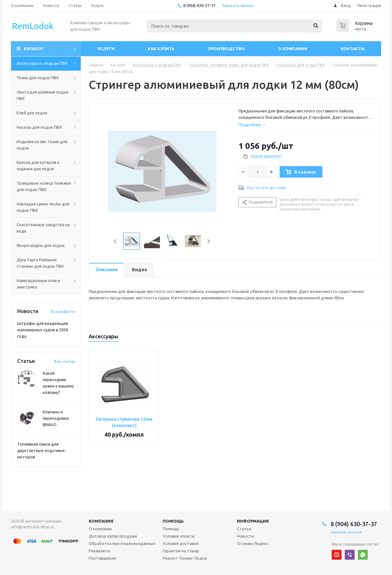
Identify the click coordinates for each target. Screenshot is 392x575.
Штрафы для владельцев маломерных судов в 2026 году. (43, 330)
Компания (101, 521)
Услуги (106, 49)
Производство (226, 49)
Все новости (63, 312)
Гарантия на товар (181, 551)
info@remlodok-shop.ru (33, 527)
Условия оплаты (179, 536)
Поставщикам (102, 558)
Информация (253, 521)
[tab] (252, 125)
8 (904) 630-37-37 (199, 5)
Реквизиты (100, 551)
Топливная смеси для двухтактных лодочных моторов (41, 450)
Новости (245, 536)
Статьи (244, 529)
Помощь (173, 521)
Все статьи (64, 361)
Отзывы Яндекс (253, 543)
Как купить (161, 49)
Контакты (353, 49)
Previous (115, 241)
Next (209, 241)
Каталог (34, 49)
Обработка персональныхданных (122, 543)
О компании (293, 49)
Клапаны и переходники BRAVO (56, 418)
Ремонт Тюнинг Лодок (185, 558)
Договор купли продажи (113, 536)
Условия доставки (181, 543)
